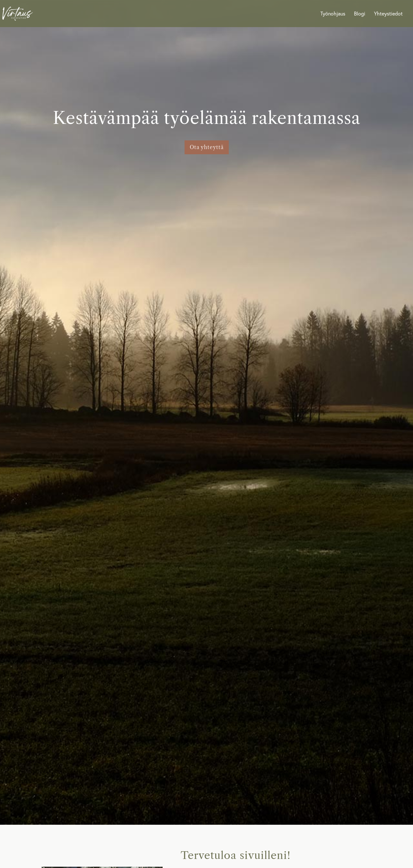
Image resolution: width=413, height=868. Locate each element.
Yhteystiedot (388, 14)
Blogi (360, 14)
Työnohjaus (333, 14)
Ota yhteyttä (207, 147)
